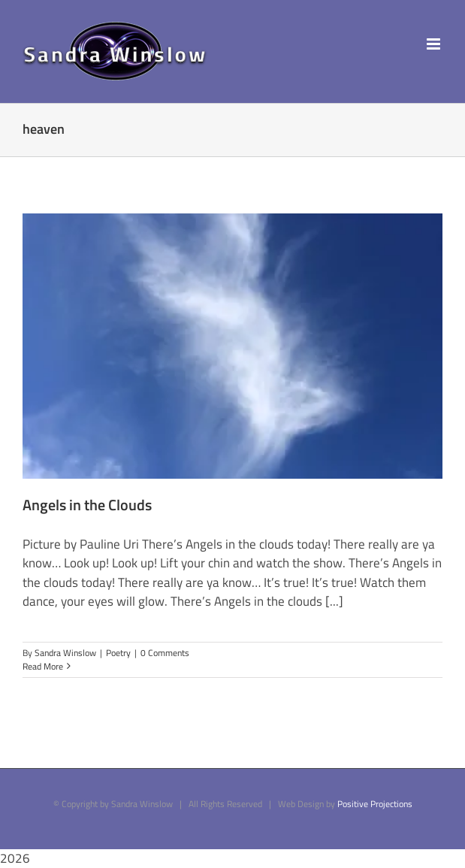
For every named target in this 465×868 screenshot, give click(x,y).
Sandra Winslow (65, 653)
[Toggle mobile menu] (435, 44)
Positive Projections (375, 804)
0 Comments (165, 653)
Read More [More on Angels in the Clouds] (43, 666)
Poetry (118, 653)
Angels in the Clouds (87, 505)
